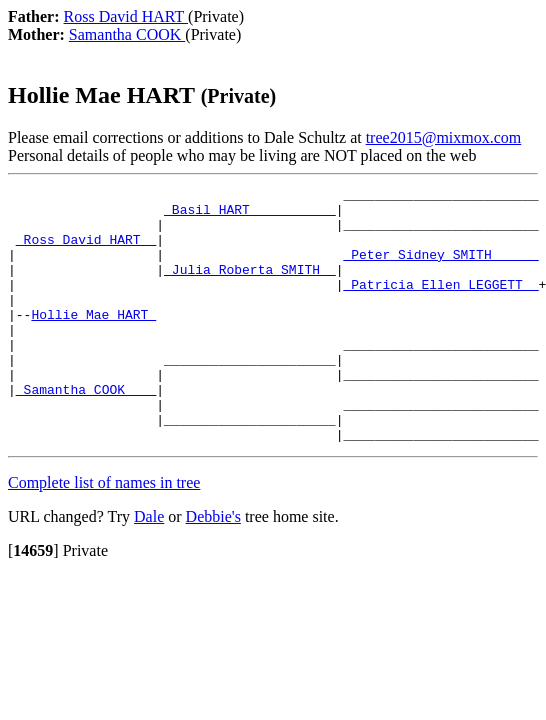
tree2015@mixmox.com (444, 137)
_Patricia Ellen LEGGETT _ (440, 305)
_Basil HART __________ (250, 215)
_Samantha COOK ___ (86, 431)
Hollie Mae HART (93, 341)
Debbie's (213, 567)
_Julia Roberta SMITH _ (250, 287)
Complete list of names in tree (104, 533)
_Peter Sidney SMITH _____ (440, 269)
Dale (149, 567)
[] (33, 601)
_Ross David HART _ (86, 251)
